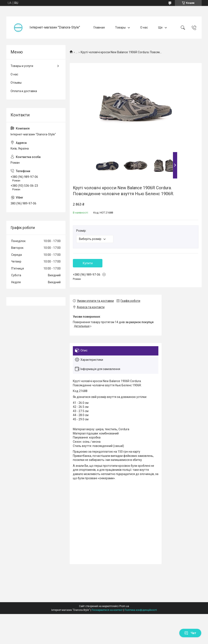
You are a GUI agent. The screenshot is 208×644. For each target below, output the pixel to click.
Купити (88, 263)
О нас (144, 27)
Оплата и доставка (24, 91)
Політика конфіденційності (141, 610)
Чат (190, 633)
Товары (120, 27)
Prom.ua (124, 606)
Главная (99, 27)
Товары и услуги (22, 66)
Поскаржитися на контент (107, 610)
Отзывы (16, 83)
